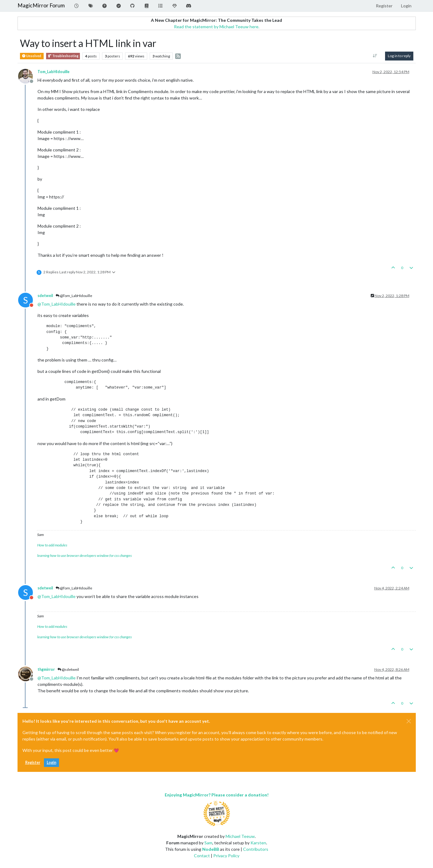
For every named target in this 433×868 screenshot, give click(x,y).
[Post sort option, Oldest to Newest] (375, 56)
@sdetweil (68, 669)
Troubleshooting (63, 56)
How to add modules (52, 545)
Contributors (256, 849)
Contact (202, 856)
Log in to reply (399, 56)
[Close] (409, 721)
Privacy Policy (226, 856)
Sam (208, 843)
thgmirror (46, 669)
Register (33, 762)
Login (51, 762)
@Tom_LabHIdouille (74, 296)
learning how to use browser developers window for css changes (85, 555)
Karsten (258, 843)
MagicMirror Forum (41, 5)
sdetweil (45, 296)
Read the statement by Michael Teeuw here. (217, 27)
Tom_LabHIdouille (53, 72)
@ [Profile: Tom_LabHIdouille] (57, 304)
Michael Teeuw (240, 836)
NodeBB (211, 849)
